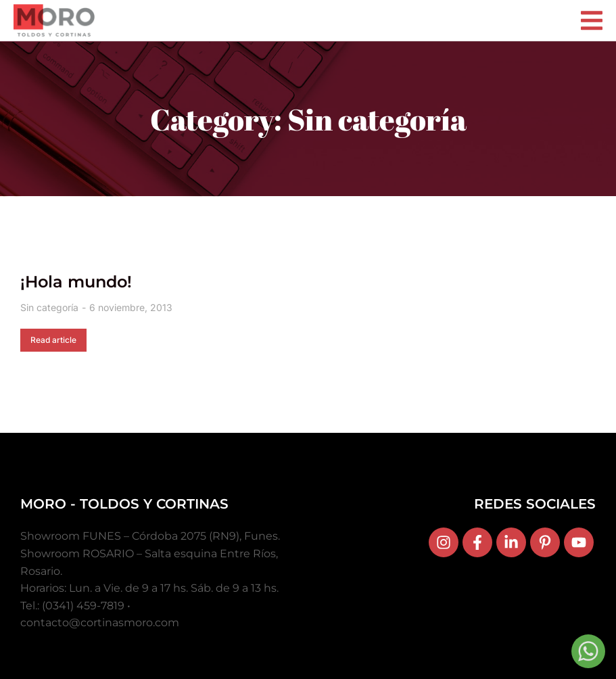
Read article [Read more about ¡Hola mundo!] (53, 340)
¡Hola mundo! (76, 282)
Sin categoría (49, 307)
